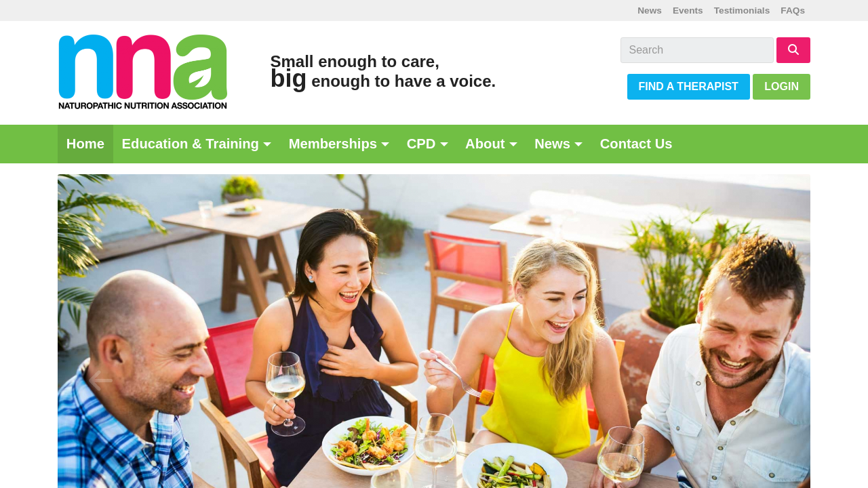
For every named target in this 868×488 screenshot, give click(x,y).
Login (782, 86)
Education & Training (191, 144)
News (650, 11)
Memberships (333, 144)
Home (85, 144)
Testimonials (742, 11)
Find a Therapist (689, 86)
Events (688, 11)
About (485, 144)
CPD (421, 144)
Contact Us (636, 144)
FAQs (793, 11)
